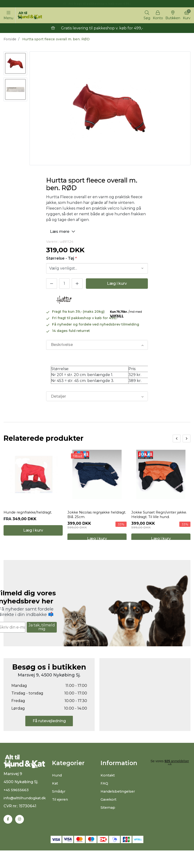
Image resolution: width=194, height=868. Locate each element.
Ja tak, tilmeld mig (42, 642)
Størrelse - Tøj (61, 259)
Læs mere (63, 232)
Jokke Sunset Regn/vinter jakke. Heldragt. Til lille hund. (159, 524)
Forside (10, 40)
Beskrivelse (62, 346)
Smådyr (60, 806)
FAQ (105, 798)
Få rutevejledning (49, 736)
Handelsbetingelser (119, 806)
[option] (15, 64)
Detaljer (58, 398)
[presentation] (177, 441)
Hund (57, 790)
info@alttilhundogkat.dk (27, 816)
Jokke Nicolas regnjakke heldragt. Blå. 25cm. (90, 524)
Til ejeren (61, 815)
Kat (55, 798)
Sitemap (109, 823)
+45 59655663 (17, 808)
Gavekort (109, 815)
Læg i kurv (117, 285)
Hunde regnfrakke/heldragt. (31, 521)
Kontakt (108, 790)
